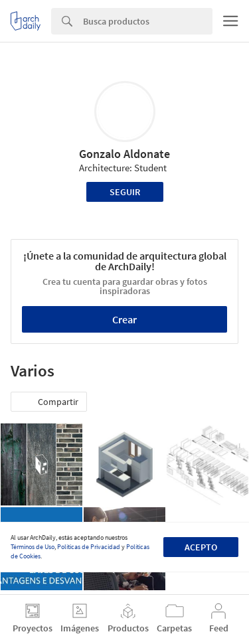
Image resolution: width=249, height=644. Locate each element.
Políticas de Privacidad (89, 547)
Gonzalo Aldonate (124, 154)
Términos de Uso (33, 547)
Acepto (201, 547)
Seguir (125, 192)
